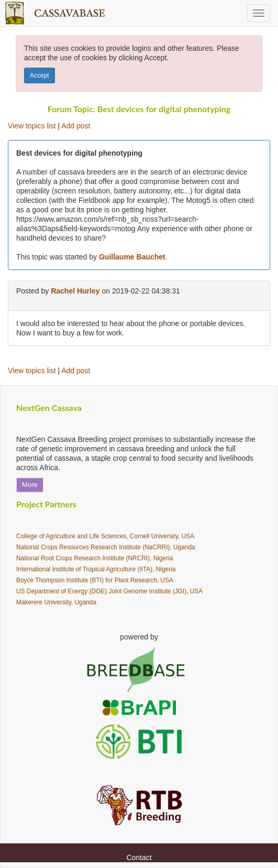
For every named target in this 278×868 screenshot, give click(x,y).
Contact (139, 858)
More (30, 485)
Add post (76, 126)
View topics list (32, 126)
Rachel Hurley (75, 291)
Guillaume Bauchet (132, 257)
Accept (40, 75)
